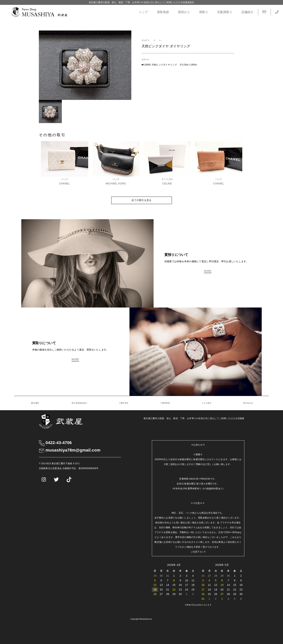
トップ (143, 12)
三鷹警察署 (165, 403)
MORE (208, 271)
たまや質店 (207, 403)
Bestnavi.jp (248, 403)
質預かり (184, 12)
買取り (204, 12)
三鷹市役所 (124, 403)
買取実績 (163, 12)
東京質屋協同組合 (79, 403)
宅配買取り (225, 12)
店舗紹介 (247, 12)
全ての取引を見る (141, 200)
